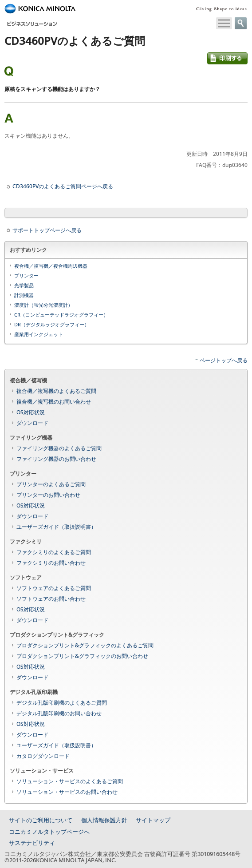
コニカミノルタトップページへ (49, 832)
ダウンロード (32, 423)
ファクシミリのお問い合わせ (51, 563)
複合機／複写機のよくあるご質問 (56, 391)
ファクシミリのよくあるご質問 (54, 552)
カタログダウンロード (43, 756)
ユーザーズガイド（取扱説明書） (56, 527)
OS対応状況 (31, 412)
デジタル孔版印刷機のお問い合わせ (59, 713)
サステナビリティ (32, 843)
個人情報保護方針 (104, 820)
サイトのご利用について (41, 820)
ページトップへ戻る (224, 360)
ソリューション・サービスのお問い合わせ (67, 792)
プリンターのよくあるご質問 (51, 484)
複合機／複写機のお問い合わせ (54, 402)
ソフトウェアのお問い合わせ (51, 599)
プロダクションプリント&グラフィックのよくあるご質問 (85, 645)
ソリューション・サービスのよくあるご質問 (70, 781)
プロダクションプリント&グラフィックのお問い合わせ (82, 656)
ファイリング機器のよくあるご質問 (59, 448)
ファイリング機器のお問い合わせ (56, 459)
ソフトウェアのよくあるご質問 (54, 588)
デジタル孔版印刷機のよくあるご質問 (62, 703)
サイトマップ (153, 820)
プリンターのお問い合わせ (48, 495)
